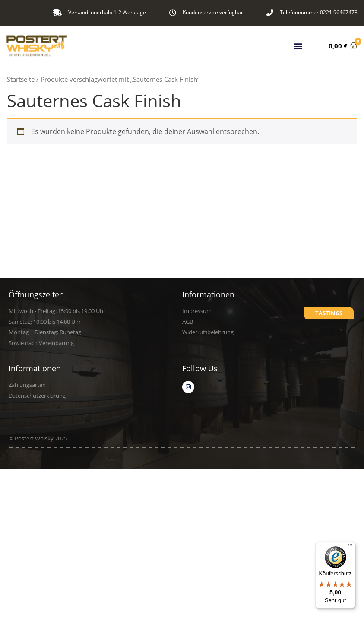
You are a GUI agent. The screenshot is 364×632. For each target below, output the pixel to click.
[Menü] (350, 547)
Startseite (21, 79)
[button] (298, 45)
